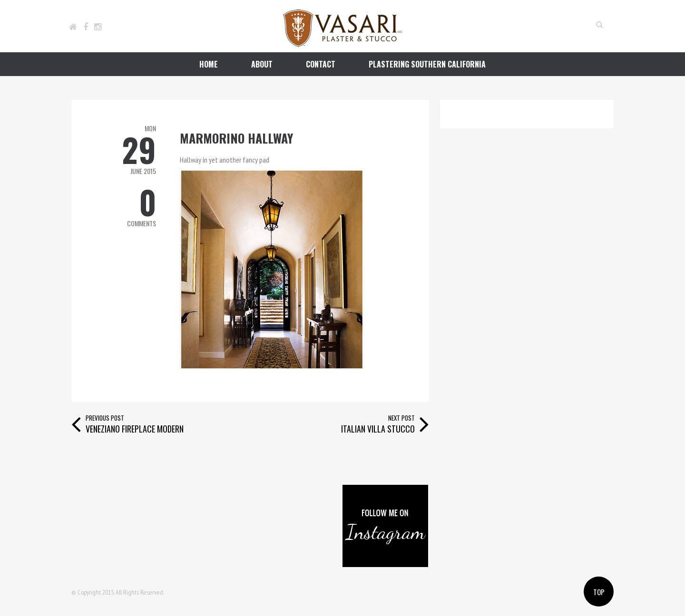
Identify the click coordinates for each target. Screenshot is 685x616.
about (262, 64)
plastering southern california (427, 64)
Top (599, 592)
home (209, 64)
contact (321, 64)
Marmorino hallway (236, 139)
